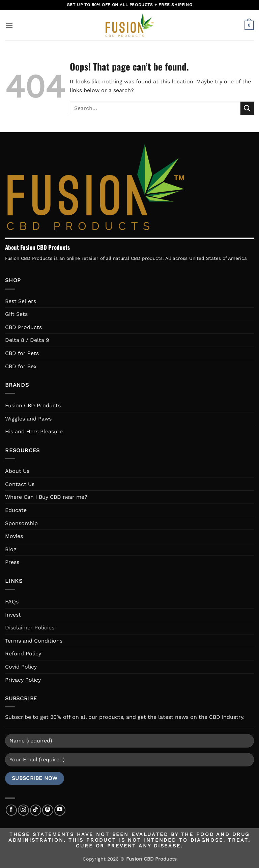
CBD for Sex (21, 366)
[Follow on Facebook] (11, 810)
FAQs (12, 602)
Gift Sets (16, 314)
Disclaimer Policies (30, 628)
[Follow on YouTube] (60, 810)
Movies (14, 536)
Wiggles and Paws (28, 419)
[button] (9, 25)
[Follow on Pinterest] (48, 810)
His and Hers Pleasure (34, 431)
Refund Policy (23, 654)
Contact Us (20, 484)
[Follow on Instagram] (23, 810)
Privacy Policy (23, 680)
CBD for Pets (22, 353)
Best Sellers (21, 301)
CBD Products (23, 327)
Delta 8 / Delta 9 (27, 340)
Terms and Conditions (34, 641)
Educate (16, 510)
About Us (17, 471)
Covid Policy (21, 667)
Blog (11, 549)
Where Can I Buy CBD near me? (46, 497)
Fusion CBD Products (33, 405)
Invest (13, 615)
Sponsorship (21, 523)
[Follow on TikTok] (36, 810)
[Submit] (247, 108)
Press (12, 562)
